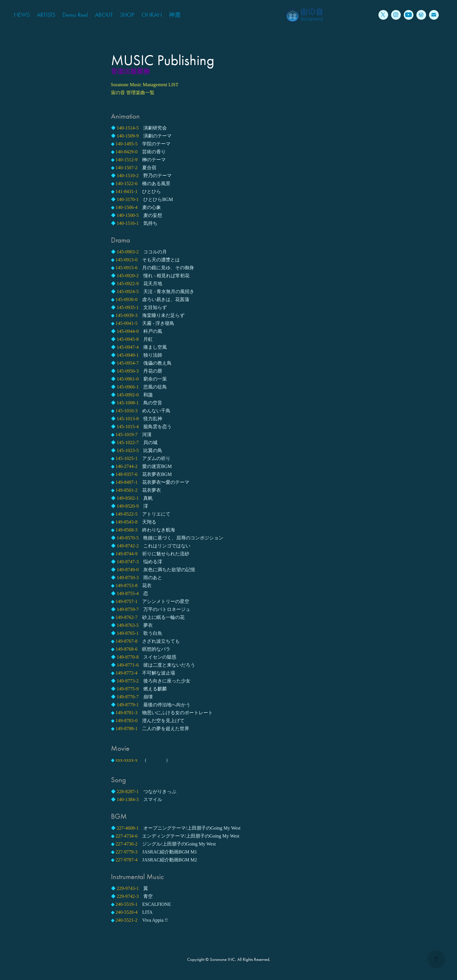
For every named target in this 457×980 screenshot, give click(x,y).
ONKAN (152, 15)
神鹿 (175, 15)
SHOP (127, 15)
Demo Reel (75, 15)
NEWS (22, 15)
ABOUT (104, 15)
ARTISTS (46, 15)
